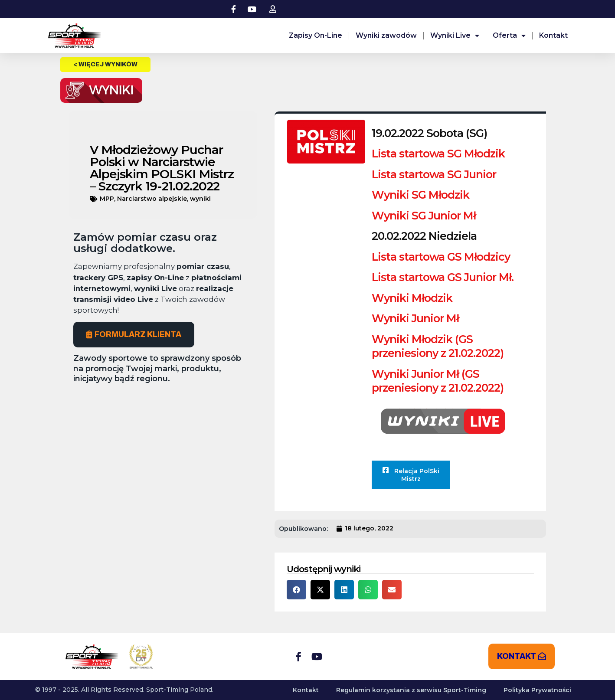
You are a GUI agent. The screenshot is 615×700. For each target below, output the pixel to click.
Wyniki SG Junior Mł (424, 216)
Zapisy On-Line (316, 35)
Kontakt (553, 35)
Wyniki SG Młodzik (420, 195)
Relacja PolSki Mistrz (411, 475)
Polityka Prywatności (537, 690)
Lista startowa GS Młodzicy (441, 257)
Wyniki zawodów (386, 35)
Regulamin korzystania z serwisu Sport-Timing (411, 690)
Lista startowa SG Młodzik (438, 154)
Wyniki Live (455, 36)
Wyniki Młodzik (412, 298)
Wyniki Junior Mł (415, 318)
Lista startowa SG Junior (434, 174)
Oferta (509, 36)
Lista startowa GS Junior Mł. (443, 277)
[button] (296, 590)
